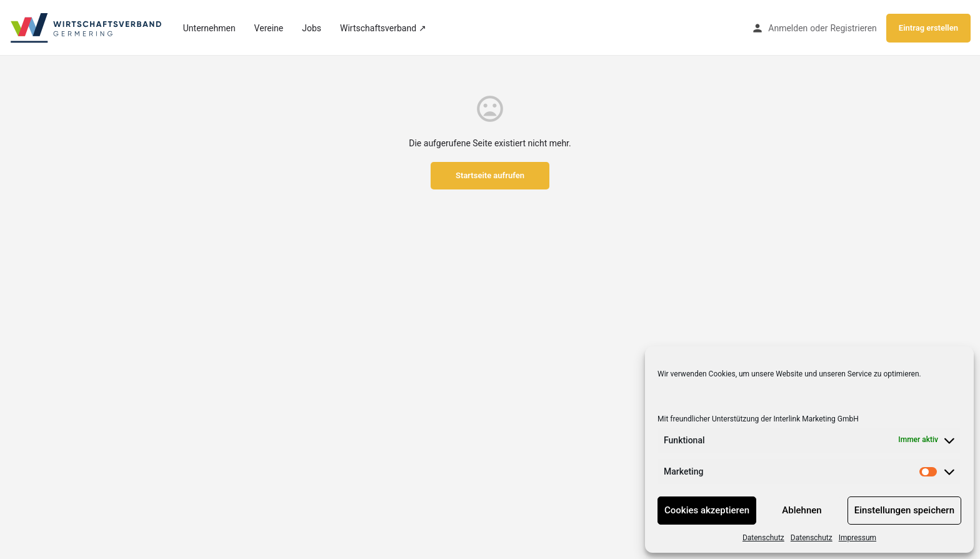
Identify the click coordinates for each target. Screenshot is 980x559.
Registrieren (853, 28)
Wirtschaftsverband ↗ (383, 28)
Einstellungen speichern (904, 510)
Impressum (857, 538)
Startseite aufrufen (490, 175)
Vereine (269, 28)
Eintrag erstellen (928, 28)
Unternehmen (209, 28)
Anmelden (788, 28)
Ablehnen (802, 510)
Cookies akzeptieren (707, 510)
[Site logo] (87, 27)
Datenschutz (763, 538)
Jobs (312, 28)
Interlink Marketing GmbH (816, 419)
